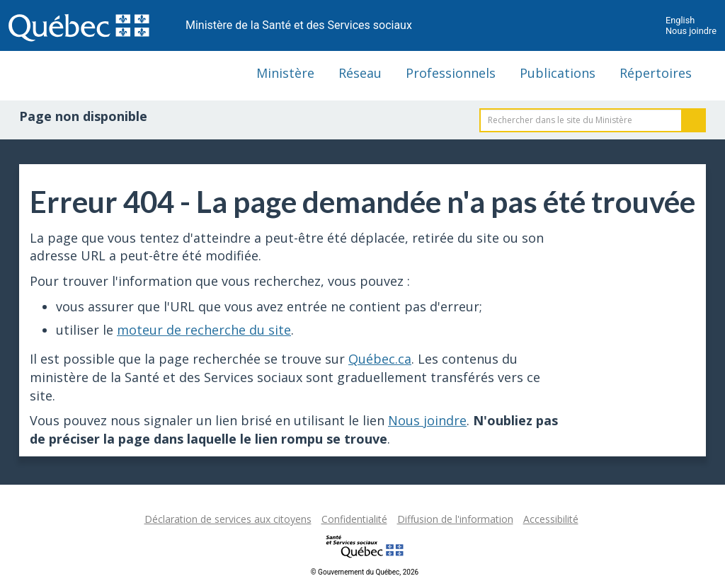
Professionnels (451, 73)
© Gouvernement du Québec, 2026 (365, 572)
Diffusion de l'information (455, 519)
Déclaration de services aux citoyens (228, 519)
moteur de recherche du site (204, 330)
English (680, 20)
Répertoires (656, 73)
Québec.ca (380, 359)
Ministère (285, 73)
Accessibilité (551, 519)
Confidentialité (354, 519)
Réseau (360, 73)
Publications (558, 73)
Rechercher (694, 120)
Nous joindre (691, 31)
